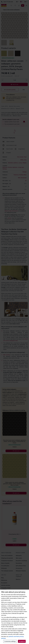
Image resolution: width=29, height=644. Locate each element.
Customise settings (10, 641)
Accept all (22, 641)
